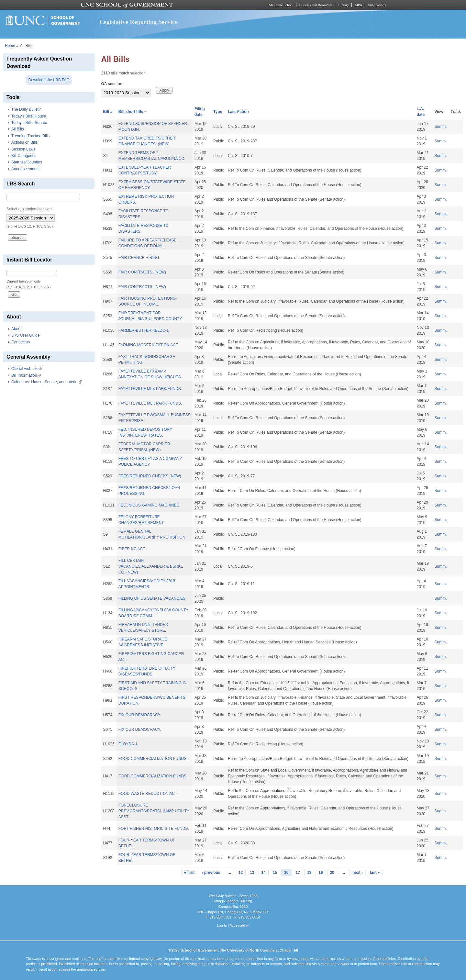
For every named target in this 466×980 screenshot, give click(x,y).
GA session (112, 84)
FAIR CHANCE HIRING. (139, 258)
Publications (377, 5)
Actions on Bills (24, 142)
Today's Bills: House (29, 116)
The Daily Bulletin (26, 109)
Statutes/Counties (27, 162)
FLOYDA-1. (128, 744)
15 (275, 873)
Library (344, 5)
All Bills (18, 129)
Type (218, 112)
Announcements (25, 169)
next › (358, 873)
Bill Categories (24, 156)
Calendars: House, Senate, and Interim (47, 382)
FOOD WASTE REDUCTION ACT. (148, 794)
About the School (281, 5)
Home (10, 46)
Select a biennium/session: (30, 209)
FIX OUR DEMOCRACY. (140, 715)
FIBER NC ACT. (132, 549)
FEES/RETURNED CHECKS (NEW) (150, 476)
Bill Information (26, 375)
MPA (358, 5)
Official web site (27, 369)
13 (252, 873)
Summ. (441, 127)
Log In (222, 925)
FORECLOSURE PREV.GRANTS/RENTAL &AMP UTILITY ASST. (154, 811)
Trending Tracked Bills (30, 136)
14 (263, 873)
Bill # (108, 112)
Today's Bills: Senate (29, 123)
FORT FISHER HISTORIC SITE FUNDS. (154, 829)
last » (375, 873)
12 (241, 873)
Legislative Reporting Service (139, 22)
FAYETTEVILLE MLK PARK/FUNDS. (150, 389)
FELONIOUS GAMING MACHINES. (149, 505)
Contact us (21, 342)
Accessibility (239, 925)
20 (332, 873)
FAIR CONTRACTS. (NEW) (142, 272)
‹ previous (211, 873)
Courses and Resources (316, 5)
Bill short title (133, 112)
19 (321, 873)
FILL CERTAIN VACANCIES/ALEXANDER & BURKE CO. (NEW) (151, 566)
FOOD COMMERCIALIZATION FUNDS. (153, 759)
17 (298, 873)
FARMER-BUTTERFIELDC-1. (144, 330)
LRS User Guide (25, 335)
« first (189, 873)
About (16, 329)
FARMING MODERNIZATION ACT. (149, 345)
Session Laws (23, 149)
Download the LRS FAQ (49, 80)
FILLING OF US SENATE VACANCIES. (153, 598)
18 (309, 873)
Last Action (238, 112)
